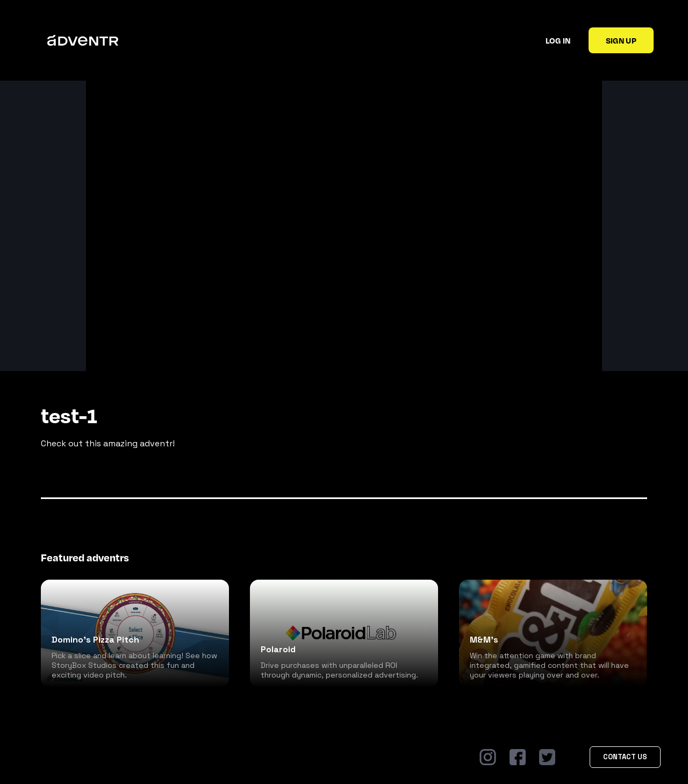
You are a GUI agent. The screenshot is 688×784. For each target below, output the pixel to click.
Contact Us (625, 757)
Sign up (621, 40)
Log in (558, 40)
